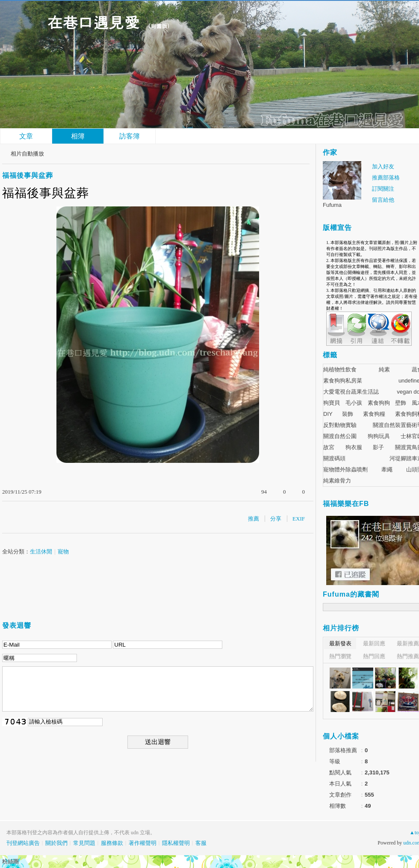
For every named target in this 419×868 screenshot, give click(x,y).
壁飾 (401, 403)
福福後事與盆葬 (28, 175)
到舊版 (159, 26)
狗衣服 (354, 447)
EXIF (299, 519)
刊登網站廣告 (23, 843)
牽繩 (387, 469)
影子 (378, 447)
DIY (328, 414)
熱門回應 (374, 656)
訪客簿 (130, 136)
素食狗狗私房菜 (343, 381)
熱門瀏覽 (340, 656)
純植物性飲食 (340, 369)
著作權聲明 (143, 843)
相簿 (78, 136)
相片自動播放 (27, 154)
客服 (201, 843)
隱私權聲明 (176, 843)
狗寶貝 (332, 403)
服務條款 (112, 843)
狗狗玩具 (379, 436)
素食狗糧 (374, 414)
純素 (384, 369)
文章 (26, 136)
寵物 (63, 552)
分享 (276, 519)
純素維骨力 (337, 481)
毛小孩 (354, 403)
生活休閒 (41, 552)
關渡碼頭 (334, 458)
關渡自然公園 (340, 436)
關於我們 (56, 843)
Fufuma (332, 205)
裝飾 (348, 414)
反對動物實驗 (340, 425)
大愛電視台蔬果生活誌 (351, 392)
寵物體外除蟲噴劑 (345, 469)
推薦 (254, 519)
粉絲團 (10, 861)
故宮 (329, 447)
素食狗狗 (379, 403)
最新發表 (340, 643)
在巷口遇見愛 (93, 22)
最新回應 (374, 643)
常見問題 (84, 843)
